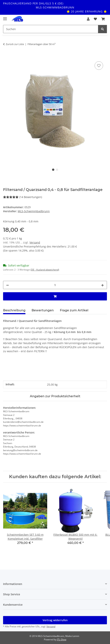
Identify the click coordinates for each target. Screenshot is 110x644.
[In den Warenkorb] (6, 56)
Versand (35, 242)
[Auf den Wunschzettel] (99, 66)
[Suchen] (102, 29)
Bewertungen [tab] (43, 310)
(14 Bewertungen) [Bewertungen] (23, 197)
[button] (88, 19)
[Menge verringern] (8, 285)
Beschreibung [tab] (14, 310)
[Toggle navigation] (5, 17)
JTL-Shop (62, 639)
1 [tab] (53, 170)
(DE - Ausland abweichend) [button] (45, 270)
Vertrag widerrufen (55, 620)
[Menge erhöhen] (102, 285)
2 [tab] (57, 170)
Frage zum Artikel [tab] (74, 310)
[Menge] (55, 285)
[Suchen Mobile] (51, 29)
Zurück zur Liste (15, 44)
